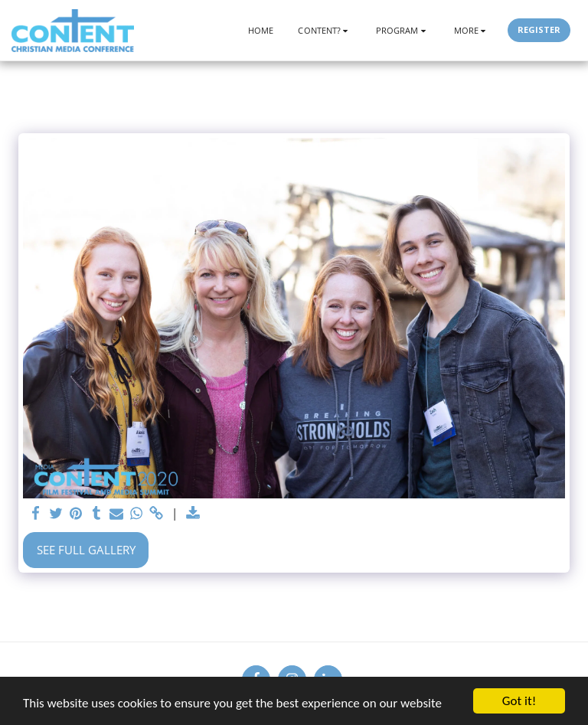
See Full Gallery (86, 550)
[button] (325, 30)
